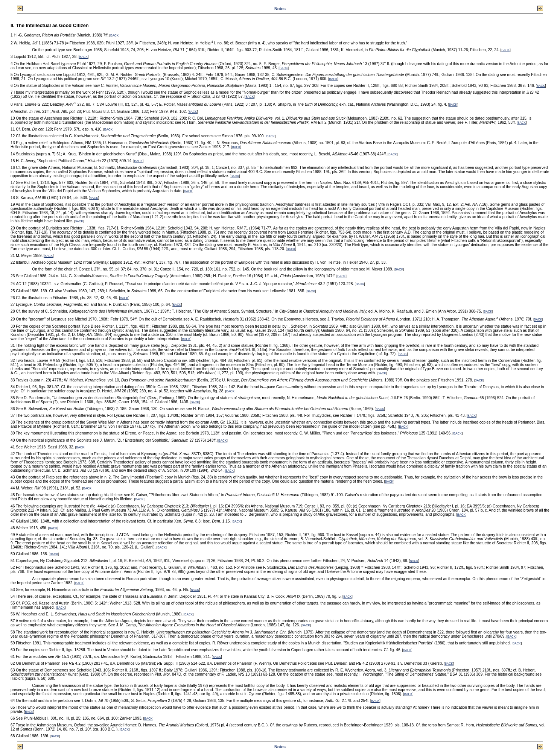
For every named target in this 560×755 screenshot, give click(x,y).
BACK (114, 36)
